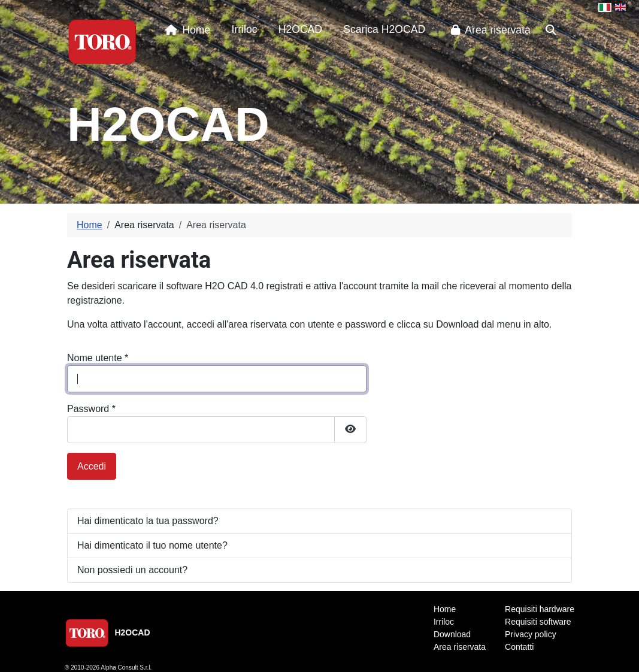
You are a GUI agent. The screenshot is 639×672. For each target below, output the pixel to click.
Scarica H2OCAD (384, 29)
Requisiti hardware (540, 609)
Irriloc (245, 29)
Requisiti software (538, 622)
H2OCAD (300, 29)
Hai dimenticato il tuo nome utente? (152, 545)
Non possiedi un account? (132, 570)
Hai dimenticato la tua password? (148, 521)
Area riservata (488, 30)
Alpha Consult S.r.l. (126, 668)
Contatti (519, 647)
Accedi (92, 466)
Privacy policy (531, 634)
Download (452, 634)
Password (91, 409)
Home (185, 30)
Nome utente (98, 358)
